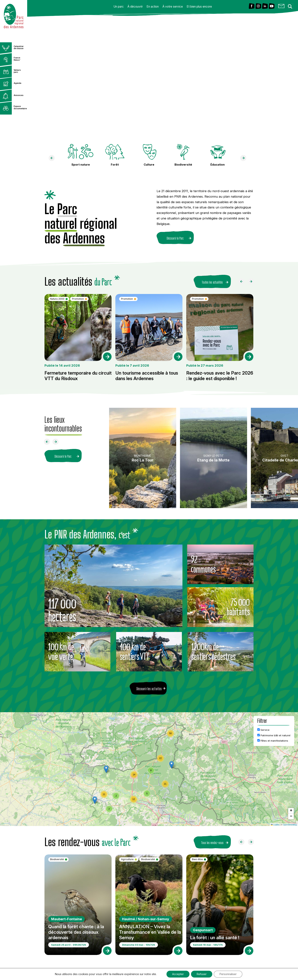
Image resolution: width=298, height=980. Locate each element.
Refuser (202, 974)
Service (263, 730)
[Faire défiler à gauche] (243, 282)
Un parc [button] (119, 7)
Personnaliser (228, 974)
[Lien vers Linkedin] (265, 6)
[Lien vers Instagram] (258, 6)
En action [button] (153, 7)
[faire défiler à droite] (245, 159)
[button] (172, 765)
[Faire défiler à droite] (252, 282)
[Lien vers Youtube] (272, 6)
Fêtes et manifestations (273, 741)
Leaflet (275, 825)
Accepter (178, 974)
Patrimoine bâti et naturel (274, 735)
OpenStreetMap (290, 825)
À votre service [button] (173, 7)
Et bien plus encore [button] (199, 7)
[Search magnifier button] (291, 5)
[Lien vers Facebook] (252, 6)
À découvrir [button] (135, 7)
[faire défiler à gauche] (53, 159)
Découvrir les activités (149, 689)
